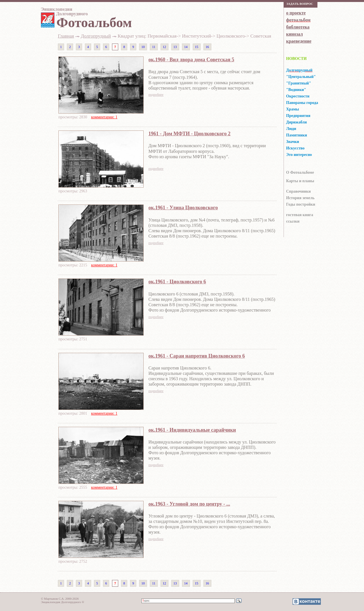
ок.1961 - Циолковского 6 (177, 282)
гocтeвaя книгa (300, 215)
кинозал (294, 34)
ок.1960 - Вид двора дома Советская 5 (191, 60)
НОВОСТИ (296, 59)
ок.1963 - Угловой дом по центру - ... (189, 504)
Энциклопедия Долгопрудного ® (63, 602)
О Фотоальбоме (300, 172)
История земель (300, 198)
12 (165, 47)
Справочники (298, 191)
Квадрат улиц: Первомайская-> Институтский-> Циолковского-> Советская (194, 36)
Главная (66, 36)
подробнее (156, 95)
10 (143, 47)
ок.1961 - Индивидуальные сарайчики (192, 430)
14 (186, 47)
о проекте (296, 13)
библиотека (298, 27)
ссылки (293, 221)
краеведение (299, 41)
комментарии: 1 (104, 117)
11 (154, 47)
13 (175, 47)
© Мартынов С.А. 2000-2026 (60, 599)
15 (197, 47)
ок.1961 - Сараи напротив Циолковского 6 (197, 356)
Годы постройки (301, 204)
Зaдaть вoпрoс (300, 4)
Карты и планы (300, 181)
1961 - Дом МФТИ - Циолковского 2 (189, 134)
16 (207, 47)
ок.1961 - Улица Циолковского (183, 208)
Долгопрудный (96, 36)
